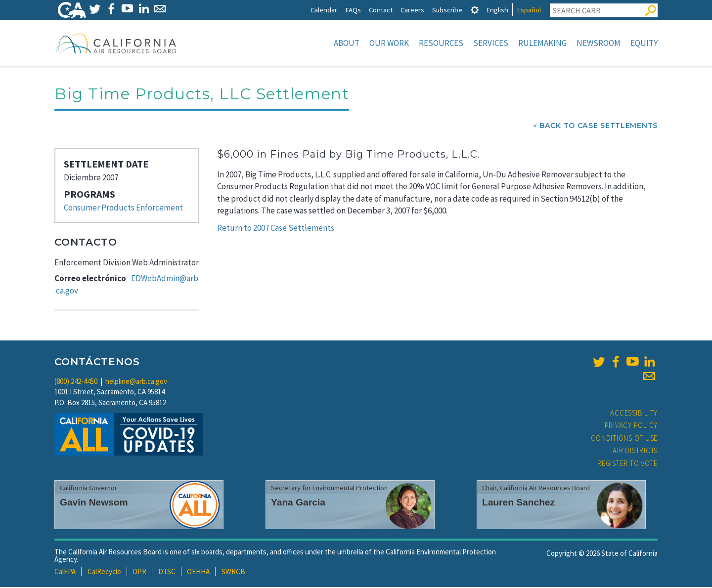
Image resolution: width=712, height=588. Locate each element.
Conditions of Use (624, 439)
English (497, 10)
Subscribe (447, 10)
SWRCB (233, 572)
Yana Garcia (298, 503)
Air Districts (635, 451)
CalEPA (65, 572)
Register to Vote (627, 464)
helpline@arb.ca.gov (136, 382)
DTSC (167, 572)
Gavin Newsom (94, 503)
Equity (644, 43)
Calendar (324, 10)
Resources (441, 43)
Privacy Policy (631, 426)
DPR (139, 572)
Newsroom (599, 43)
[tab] (475, 10)
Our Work (389, 43)
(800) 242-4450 (76, 382)
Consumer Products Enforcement (123, 209)
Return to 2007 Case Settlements (276, 229)
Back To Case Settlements (599, 126)
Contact (381, 10)
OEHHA (198, 572)
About (347, 43)
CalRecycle (104, 572)
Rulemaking (542, 43)
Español (529, 10)
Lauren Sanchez (518, 503)
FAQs (353, 10)
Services (491, 43)
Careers (412, 10)
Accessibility (634, 414)
